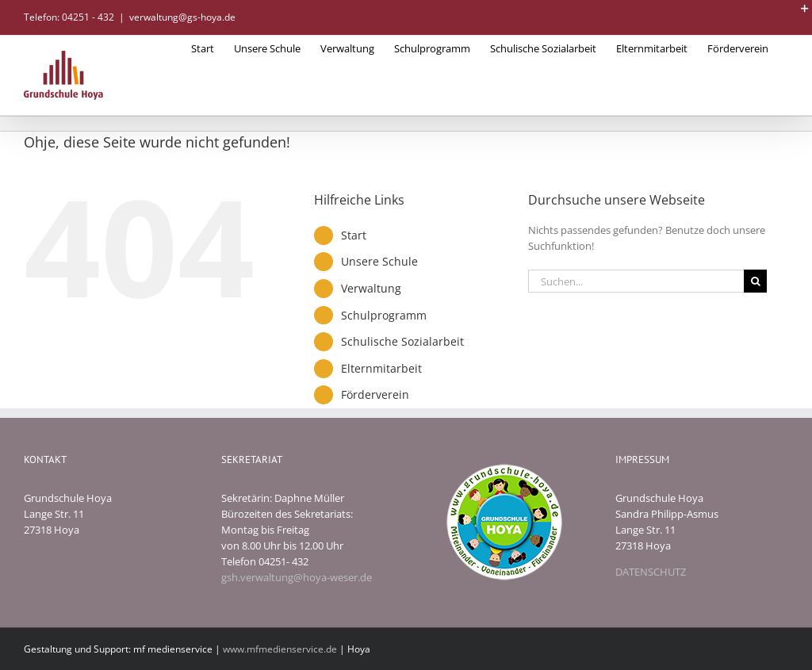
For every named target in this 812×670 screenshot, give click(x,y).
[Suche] (755, 281)
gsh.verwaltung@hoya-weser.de (297, 577)
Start (354, 235)
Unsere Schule (379, 261)
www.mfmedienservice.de (280, 649)
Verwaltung (371, 288)
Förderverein (375, 394)
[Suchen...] (636, 281)
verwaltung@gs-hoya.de (182, 17)
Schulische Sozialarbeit (402, 341)
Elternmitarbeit (381, 368)
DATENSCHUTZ (651, 572)
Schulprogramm (384, 315)
